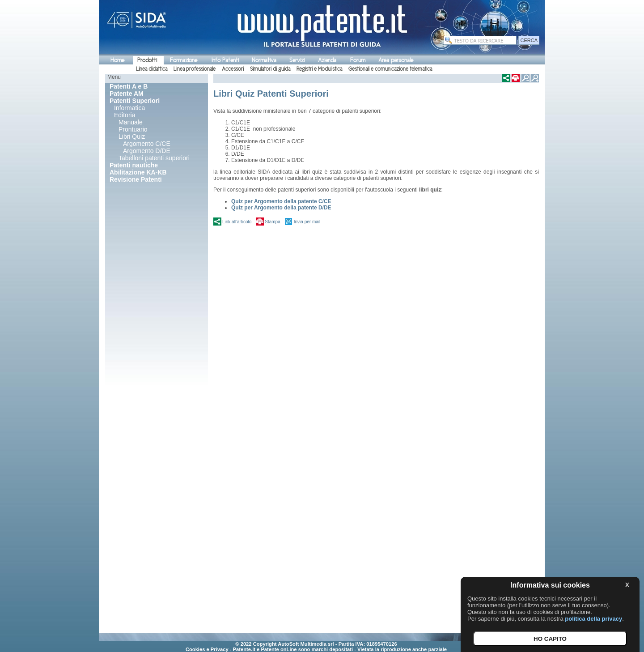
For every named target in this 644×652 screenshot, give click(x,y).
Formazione (184, 60)
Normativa (264, 60)
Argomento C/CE (147, 144)
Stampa (272, 222)
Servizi (297, 60)
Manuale (131, 122)
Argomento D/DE (147, 151)
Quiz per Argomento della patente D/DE (281, 208)
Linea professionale (195, 69)
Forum (358, 60)
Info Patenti (225, 60)
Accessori (233, 69)
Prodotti (147, 60)
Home (117, 60)
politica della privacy (593, 619)
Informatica (129, 108)
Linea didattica (152, 69)
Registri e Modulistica (319, 69)
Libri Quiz (132, 136)
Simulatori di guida (270, 69)
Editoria (125, 115)
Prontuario (133, 129)
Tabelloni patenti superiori (154, 158)
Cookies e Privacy (207, 649)
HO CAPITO (550, 639)
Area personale (396, 60)
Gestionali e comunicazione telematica (390, 69)
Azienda (327, 60)
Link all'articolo (237, 222)
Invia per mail (307, 222)
